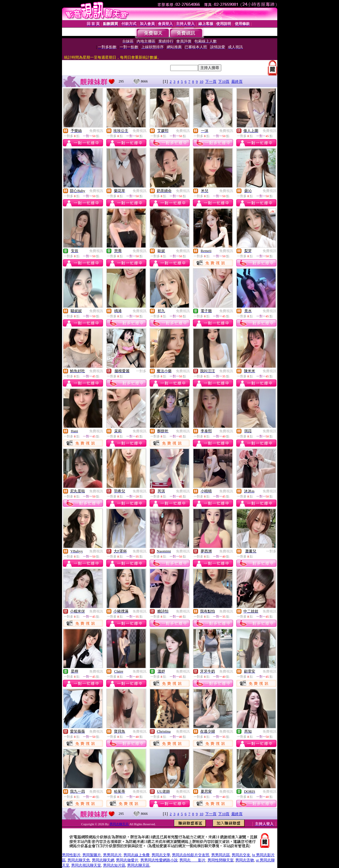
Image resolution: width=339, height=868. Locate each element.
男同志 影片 (192, 860)
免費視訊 (96, 131)
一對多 (141, 371)
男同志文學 (161, 855)
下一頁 (211, 81)
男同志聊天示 (120, 824)
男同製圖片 (92, 855)
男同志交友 (241, 855)
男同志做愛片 (127, 860)
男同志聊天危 (79, 860)
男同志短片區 (114, 865)
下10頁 (224, 81)
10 (201, 81)
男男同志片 (112, 855)
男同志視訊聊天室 (86, 865)
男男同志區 (221, 855)
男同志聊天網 (103, 860)
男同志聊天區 (138, 865)
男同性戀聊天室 (221, 860)
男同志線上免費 (136, 855)
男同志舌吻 (245, 860)
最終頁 (237, 81)
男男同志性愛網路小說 (159, 860)
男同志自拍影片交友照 (191, 855)
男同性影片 (71, 855)
